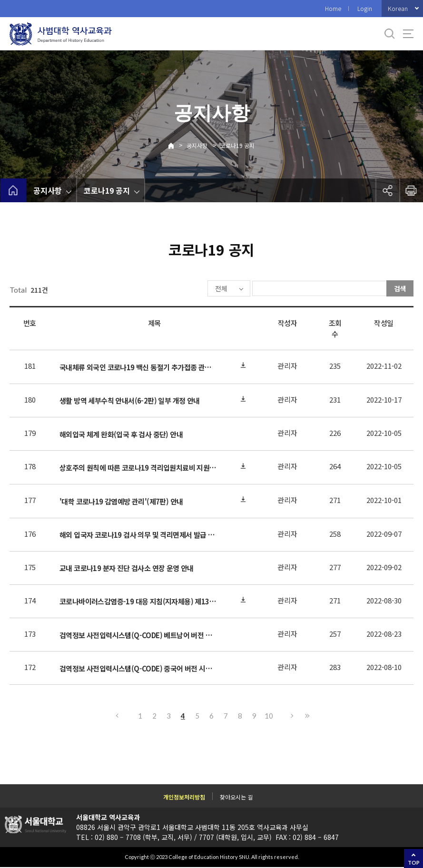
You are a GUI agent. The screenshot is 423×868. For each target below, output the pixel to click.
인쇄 (411, 190)
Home (333, 8)
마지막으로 (307, 717)
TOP (414, 863)
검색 (400, 288)
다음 (293, 717)
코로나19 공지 (237, 145)
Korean (398, 8)
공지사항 (197, 145)
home (13, 190)
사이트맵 (408, 34)
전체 (193, 289)
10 (269, 717)
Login (365, 8)
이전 (117, 717)
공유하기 (387, 190)
